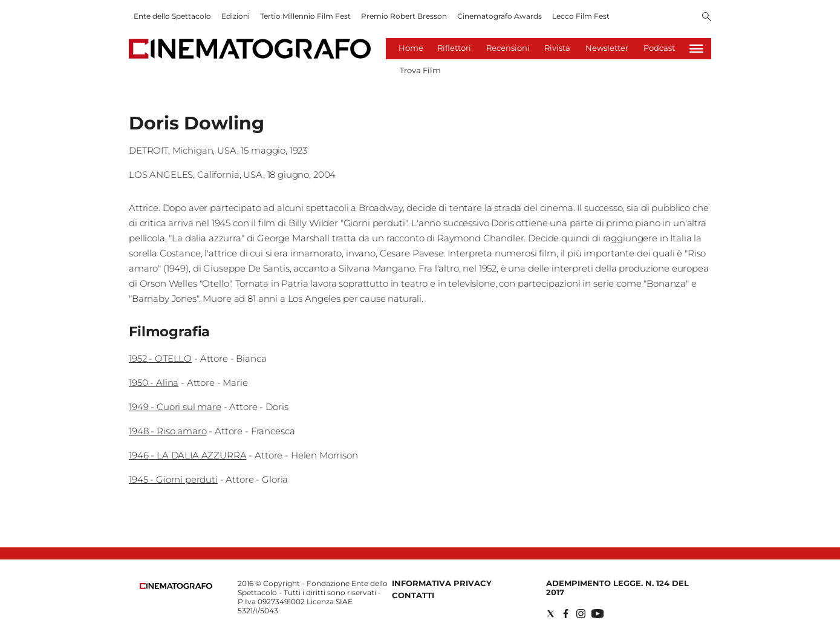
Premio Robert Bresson (404, 16)
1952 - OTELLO (160, 358)
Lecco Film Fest (581, 16)
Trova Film (420, 70)
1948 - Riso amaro (168, 431)
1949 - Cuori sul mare (175, 407)
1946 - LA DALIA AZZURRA (188, 455)
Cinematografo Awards (500, 16)
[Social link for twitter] (551, 614)
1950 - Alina (154, 383)
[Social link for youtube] (597, 614)
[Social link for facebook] (566, 614)
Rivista (557, 48)
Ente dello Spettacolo (172, 16)
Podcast (659, 48)
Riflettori (454, 48)
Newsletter (607, 48)
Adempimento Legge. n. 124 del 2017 (617, 588)
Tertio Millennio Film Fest (305, 16)
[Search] (707, 18)
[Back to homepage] (176, 586)
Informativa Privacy (442, 583)
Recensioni (508, 48)
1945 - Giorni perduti (173, 479)
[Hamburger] (696, 49)
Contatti (413, 595)
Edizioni (236, 16)
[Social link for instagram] (581, 614)
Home (411, 48)
